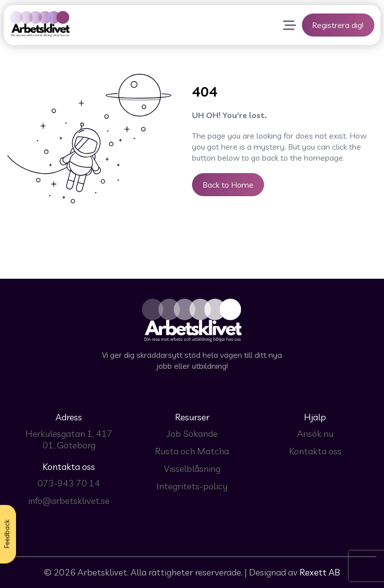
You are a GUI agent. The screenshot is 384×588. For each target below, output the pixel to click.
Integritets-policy (192, 486)
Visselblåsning (192, 469)
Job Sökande (192, 434)
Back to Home (228, 185)
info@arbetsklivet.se (69, 501)
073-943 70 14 (69, 483)
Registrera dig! (338, 25)
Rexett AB (320, 572)
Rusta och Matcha (192, 451)
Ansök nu (315, 434)
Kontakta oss (315, 451)
